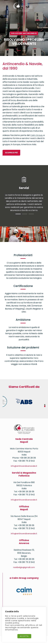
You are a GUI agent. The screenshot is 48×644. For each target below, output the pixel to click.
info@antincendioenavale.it (24, 466)
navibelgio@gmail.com (24, 567)
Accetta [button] (24, 636)
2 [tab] (24, 51)
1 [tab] (19, 51)
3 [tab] (29, 51)
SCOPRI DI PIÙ (11, 153)
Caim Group (36, 135)
